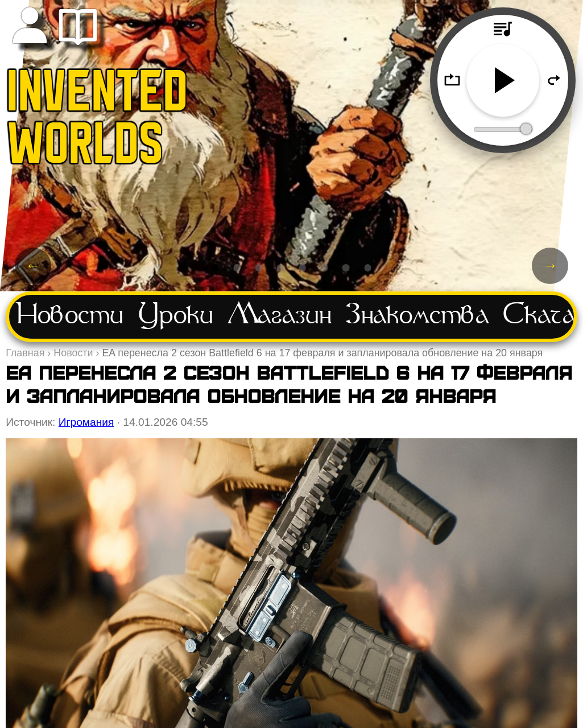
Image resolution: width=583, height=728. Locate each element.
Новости (70, 316)
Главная (25, 353)
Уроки (176, 316)
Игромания (86, 422)
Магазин (279, 316)
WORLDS (86, 148)
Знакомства (417, 316)
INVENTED (98, 96)
